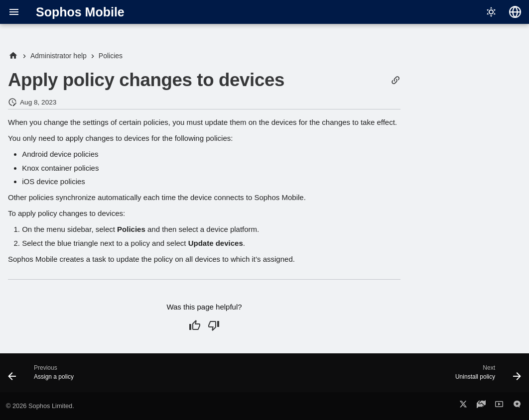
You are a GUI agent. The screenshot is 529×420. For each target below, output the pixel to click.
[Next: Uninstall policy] (485, 376)
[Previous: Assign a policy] (44, 376)
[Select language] (515, 12)
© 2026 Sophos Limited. (40, 406)
